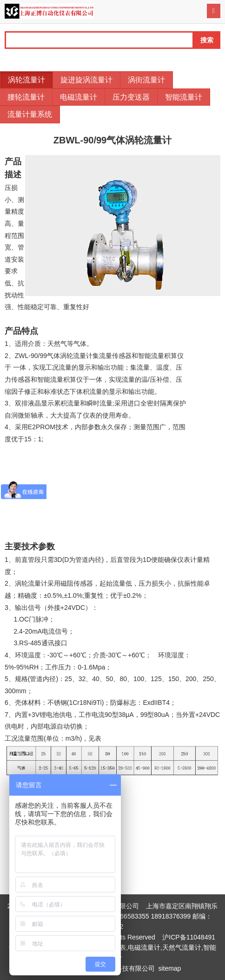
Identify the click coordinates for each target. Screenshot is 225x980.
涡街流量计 (146, 80)
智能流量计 (184, 97)
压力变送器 (131, 97)
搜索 (207, 40)
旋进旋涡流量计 (86, 80)
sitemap (169, 968)
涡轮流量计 (26, 80)
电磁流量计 (79, 97)
